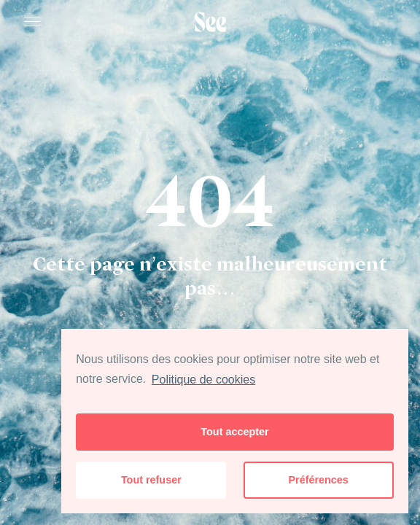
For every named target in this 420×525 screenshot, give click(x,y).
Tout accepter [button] (234, 432)
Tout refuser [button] (151, 480)
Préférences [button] (318, 480)
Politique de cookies (203, 380)
